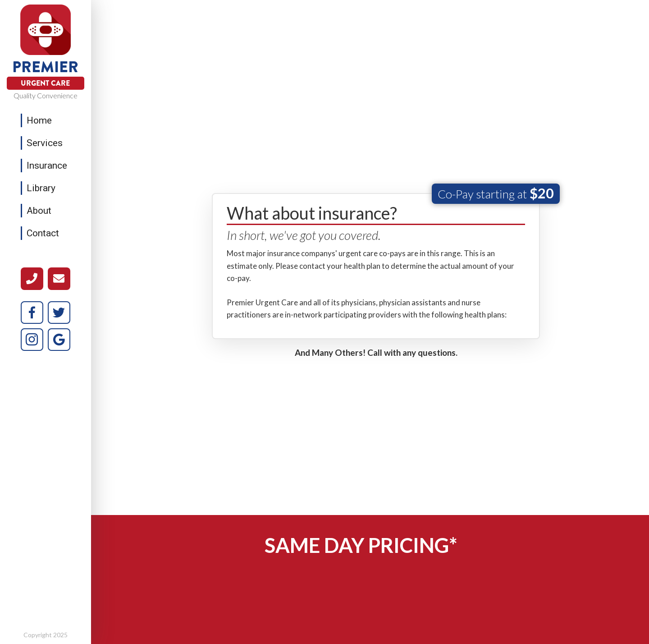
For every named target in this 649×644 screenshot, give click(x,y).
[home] (46, 30)
